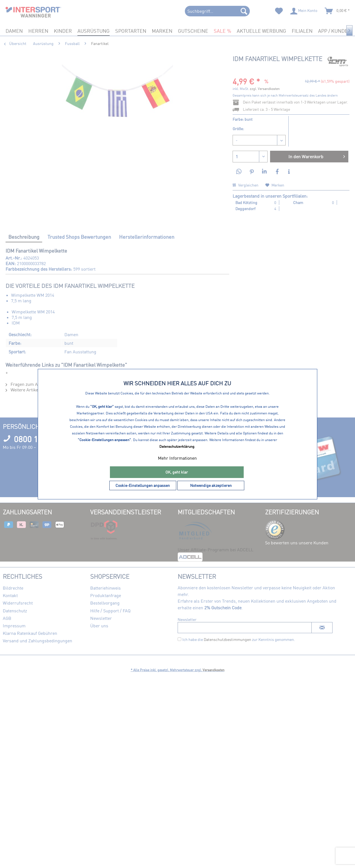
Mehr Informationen (177, 458)
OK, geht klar (177, 472)
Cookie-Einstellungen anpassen (143, 485)
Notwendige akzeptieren (211, 485)
